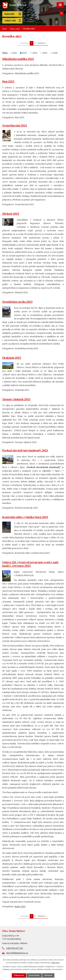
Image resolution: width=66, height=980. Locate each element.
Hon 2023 (8, 81)
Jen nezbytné (34, 975)
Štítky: (5, 53)
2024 (35, 53)
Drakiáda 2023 (12, 358)
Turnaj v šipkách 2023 (16, 399)
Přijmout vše (19, 975)
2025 (45, 53)
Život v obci (15, 29)
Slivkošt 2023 (11, 214)
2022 (14, 53)
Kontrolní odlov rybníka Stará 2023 (25, 517)
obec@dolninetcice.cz (17, 953)
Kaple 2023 (20, 907)
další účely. (56, 963)
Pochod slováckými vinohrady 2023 (25, 450)
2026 (55, 53)
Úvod (4, 29)
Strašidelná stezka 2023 (17, 302)
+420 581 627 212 (14, 948)
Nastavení (48, 975)
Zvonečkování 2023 (15, 126)
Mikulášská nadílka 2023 (18, 59)
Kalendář (9, 14)
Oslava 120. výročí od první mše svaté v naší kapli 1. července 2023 (30, 564)
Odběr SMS (10, 21)
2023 (25, 53)
